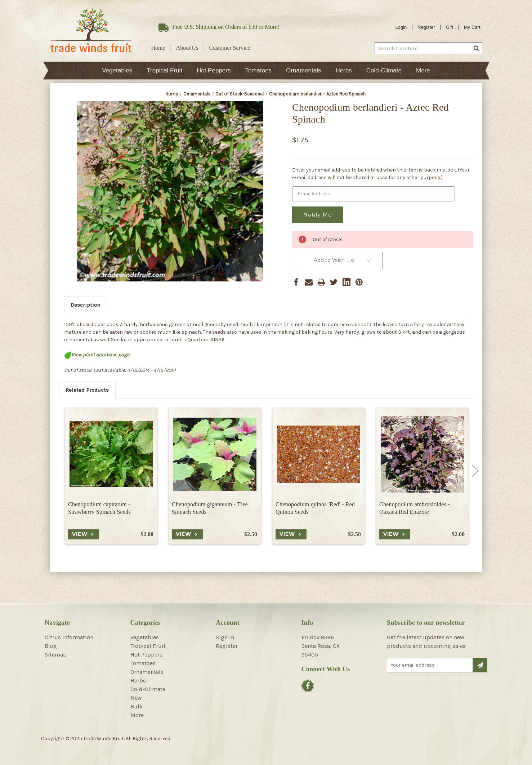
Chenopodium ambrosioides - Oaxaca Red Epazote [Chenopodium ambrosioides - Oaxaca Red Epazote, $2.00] (415, 508)
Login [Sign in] (401, 27)
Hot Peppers (214, 70)
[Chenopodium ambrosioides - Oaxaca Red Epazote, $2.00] (422, 454)
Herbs (343, 70)
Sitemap (56, 655)
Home (158, 48)
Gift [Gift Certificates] (450, 27)
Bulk (137, 706)
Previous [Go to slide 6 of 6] (57, 471)
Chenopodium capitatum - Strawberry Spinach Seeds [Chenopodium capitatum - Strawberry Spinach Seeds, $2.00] (99, 508)
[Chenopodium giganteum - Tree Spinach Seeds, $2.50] (214, 454)
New (136, 698)
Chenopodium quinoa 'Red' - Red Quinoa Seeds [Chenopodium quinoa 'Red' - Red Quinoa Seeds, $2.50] (315, 508)
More (423, 70)
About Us (187, 48)
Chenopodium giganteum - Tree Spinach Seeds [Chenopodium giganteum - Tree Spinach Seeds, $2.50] (210, 508)
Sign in (225, 637)
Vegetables (117, 70)
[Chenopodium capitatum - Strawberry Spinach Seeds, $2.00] (111, 454)
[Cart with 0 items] (472, 27)
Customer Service (229, 48)
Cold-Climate (384, 70)
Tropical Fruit (164, 70)
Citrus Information (69, 637)
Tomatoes (258, 70)
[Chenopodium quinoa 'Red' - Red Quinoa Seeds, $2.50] (318, 454)
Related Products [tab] (87, 390)
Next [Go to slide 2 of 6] (475, 471)
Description (85, 305)
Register (426, 27)
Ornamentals (303, 70)
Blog (51, 646)
